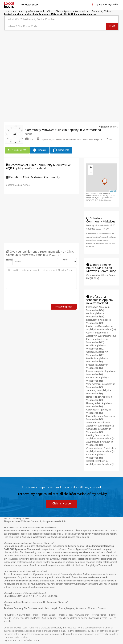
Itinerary (40, 150)
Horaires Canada (65, 615)
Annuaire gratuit (12, 615)
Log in (98, 4)
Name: (8, 260)
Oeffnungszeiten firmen (59, 618)
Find (112, 26)
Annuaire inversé (99, 618)
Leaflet (113, 191)
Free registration (111, 4)
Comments (61, 150)
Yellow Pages (19, 618)
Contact (37, 640)
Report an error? (109, 127)
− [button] (91, 173)
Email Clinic (44, 608)
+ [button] (91, 168)
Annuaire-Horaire (30, 615)
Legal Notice (10, 640)
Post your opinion (64, 307)
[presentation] (31, 298)
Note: (65, 260)
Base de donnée (81, 618)
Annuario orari (82, 615)
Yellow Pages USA (36, 618)
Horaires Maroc (98, 615)
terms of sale (24, 640)
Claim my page (62, 503)
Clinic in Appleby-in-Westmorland (91, 531)
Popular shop (29, 5)
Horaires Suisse (48, 615)
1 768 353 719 (17, 150)
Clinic (29, 139)
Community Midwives (78, 552)
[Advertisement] (61, 55)
